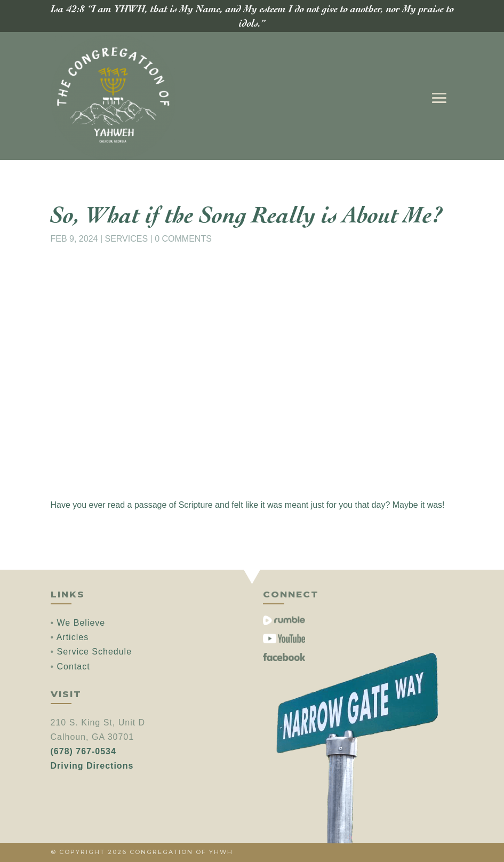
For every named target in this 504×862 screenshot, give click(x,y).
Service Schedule (95, 652)
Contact (74, 667)
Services (127, 239)
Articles (73, 637)
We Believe (81, 623)
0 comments (183, 239)
